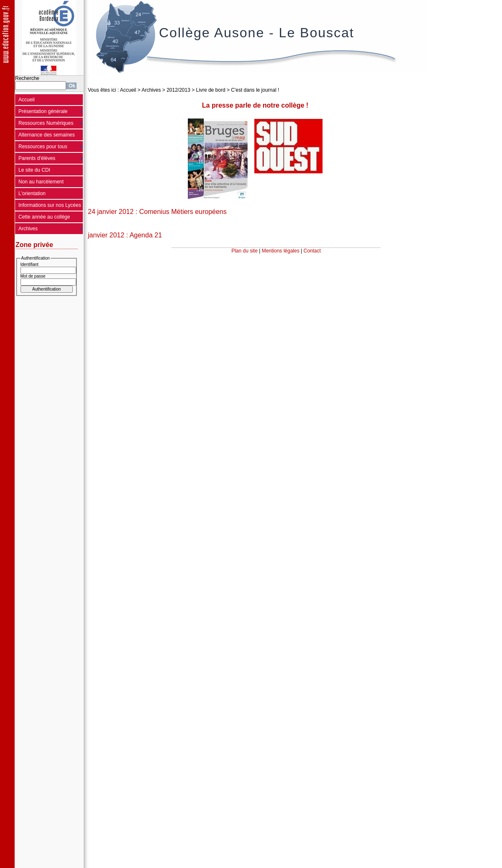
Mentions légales (281, 251)
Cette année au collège (44, 217)
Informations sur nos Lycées (50, 205)
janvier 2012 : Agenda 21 (125, 235)
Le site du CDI (34, 170)
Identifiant (29, 264)
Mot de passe (33, 276)
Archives (28, 229)
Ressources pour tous (43, 147)
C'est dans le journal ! (255, 90)
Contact (312, 251)
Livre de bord (211, 90)
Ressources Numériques (46, 123)
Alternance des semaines (47, 135)
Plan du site (245, 251)
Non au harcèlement (41, 182)
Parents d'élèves (37, 158)
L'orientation (32, 193)
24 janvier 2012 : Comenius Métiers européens (157, 212)
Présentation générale (43, 111)
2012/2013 (178, 90)
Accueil (27, 100)
